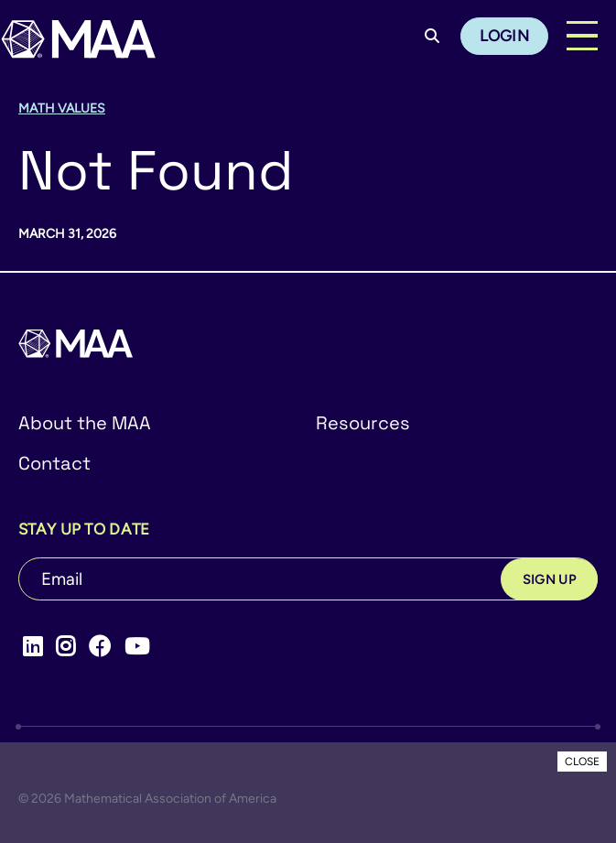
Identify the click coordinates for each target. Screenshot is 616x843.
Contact (54, 463)
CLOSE (582, 762)
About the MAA (85, 423)
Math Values (62, 108)
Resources (363, 423)
